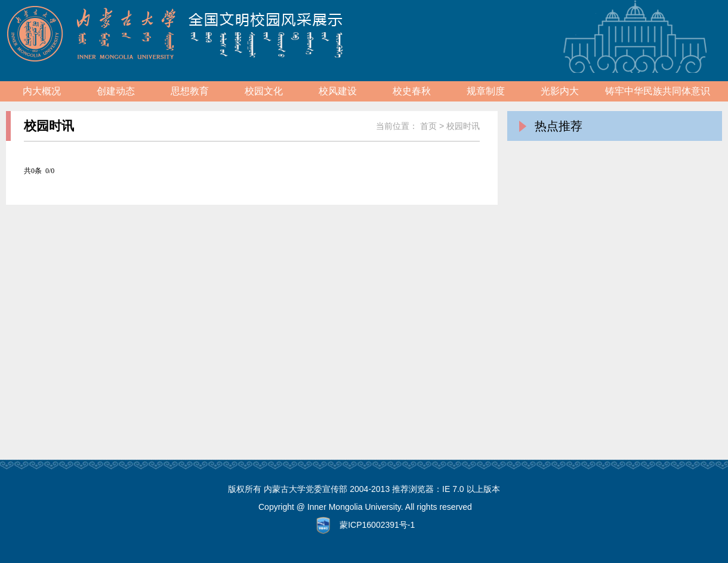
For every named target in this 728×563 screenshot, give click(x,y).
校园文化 (264, 91)
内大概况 (42, 91)
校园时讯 (463, 126)
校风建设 (338, 91)
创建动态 (116, 91)
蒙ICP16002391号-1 (377, 525)
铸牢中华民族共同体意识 (658, 91)
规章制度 (486, 91)
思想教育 (190, 91)
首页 (428, 126)
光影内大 (560, 91)
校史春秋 (412, 91)
